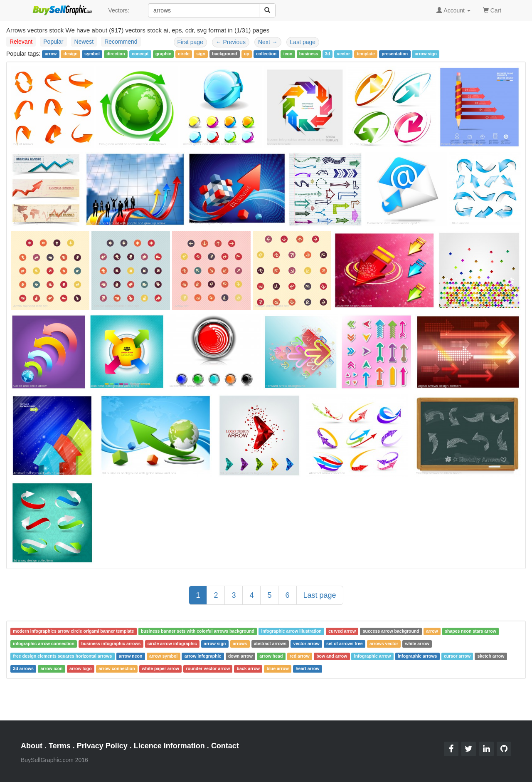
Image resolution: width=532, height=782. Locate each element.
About (32, 746)
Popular (53, 42)
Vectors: (119, 10)
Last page (303, 42)
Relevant (21, 42)
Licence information (169, 746)
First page (190, 42)
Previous (231, 42)
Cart (492, 10)
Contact (225, 746)
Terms (60, 746)
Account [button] (453, 10)
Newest (84, 42)
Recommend (121, 42)
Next (268, 42)
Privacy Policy (102, 746)
